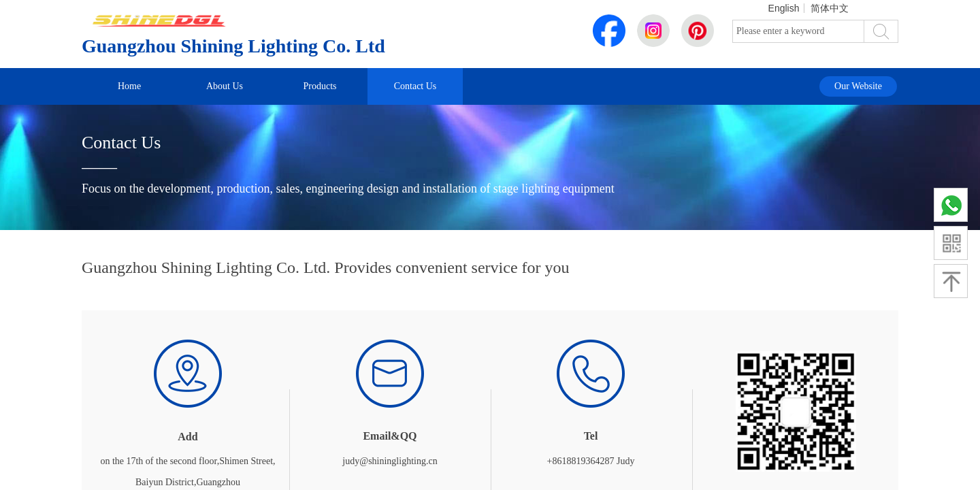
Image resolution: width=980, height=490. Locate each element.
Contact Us (415, 86)
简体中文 (830, 8)
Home (129, 86)
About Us (225, 86)
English (784, 8)
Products (320, 86)
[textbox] (798, 31)
